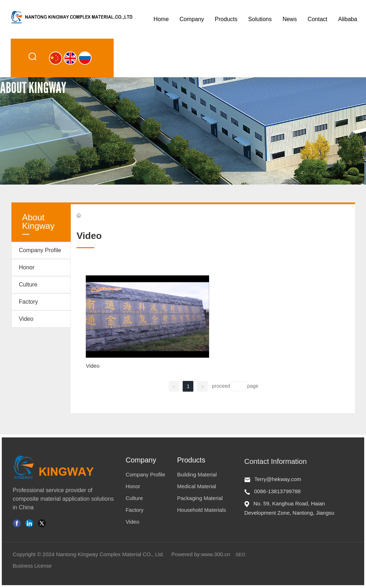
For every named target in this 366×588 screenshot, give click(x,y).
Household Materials (201, 510)
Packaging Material (200, 498)
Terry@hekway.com (278, 479)
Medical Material (196, 486)
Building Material (197, 474)
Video (26, 319)
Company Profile (40, 250)
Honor (27, 267)
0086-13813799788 (277, 491)
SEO (240, 555)
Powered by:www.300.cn (201, 554)
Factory (28, 302)
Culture (28, 285)
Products (191, 460)
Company (141, 460)
